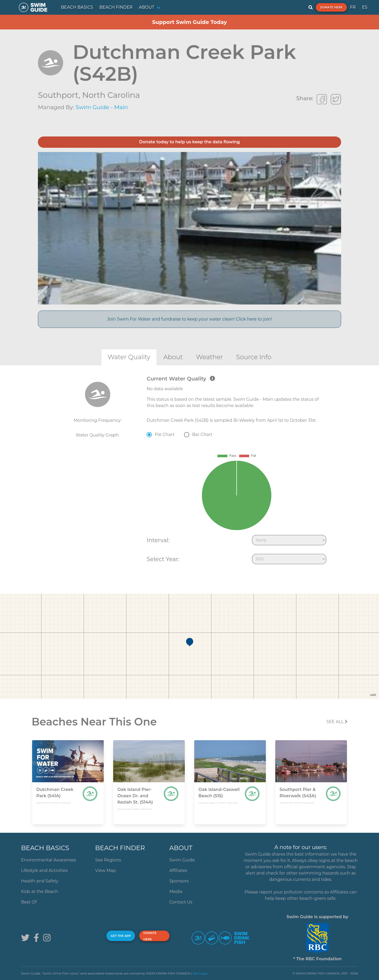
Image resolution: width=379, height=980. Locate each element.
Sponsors (179, 881)
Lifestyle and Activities (44, 870)
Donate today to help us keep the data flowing (189, 142)
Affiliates (178, 870)
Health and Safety (40, 881)
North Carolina (111, 95)
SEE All (337, 722)
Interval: (158, 540)
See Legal (200, 973)
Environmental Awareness (49, 860)
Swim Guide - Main (102, 107)
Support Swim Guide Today (189, 22)
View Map (106, 870)
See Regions (108, 860)
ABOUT (147, 7)
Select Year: (163, 559)
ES (365, 7)
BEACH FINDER (116, 7)
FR (353, 7)
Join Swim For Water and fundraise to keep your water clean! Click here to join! (189, 319)
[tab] (129, 357)
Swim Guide (182, 860)
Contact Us (181, 902)
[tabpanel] (189, 471)
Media (176, 892)
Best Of (29, 902)
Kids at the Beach (39, 892)
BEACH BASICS (77, 7)
